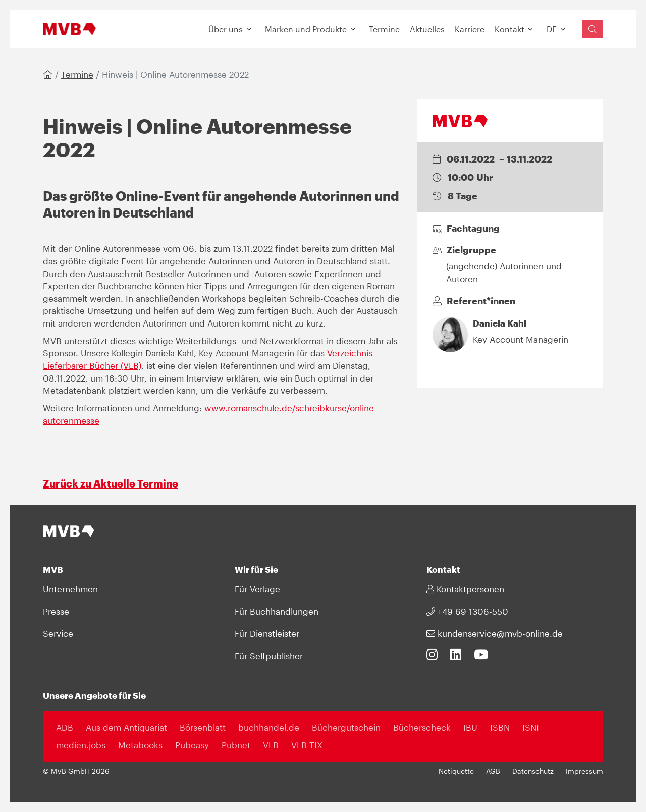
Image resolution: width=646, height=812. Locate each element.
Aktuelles (427, 29)
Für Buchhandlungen (277, 611)
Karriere (470, 29)
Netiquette (456, 771)
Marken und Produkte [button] (306, 29)
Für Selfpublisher (269, 656)
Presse (56, 611)
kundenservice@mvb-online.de (495, 633)
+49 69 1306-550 (467, 611)
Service (58, 633)
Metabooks (140, 745)
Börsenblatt (203, 727)
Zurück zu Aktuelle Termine (111, 483)
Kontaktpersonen (465, 589)
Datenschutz (533, 771)
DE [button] (552, 29)
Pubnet (236, 745)
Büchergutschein (346, 727)
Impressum (584, 771)
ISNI (531, 727)
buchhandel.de (269, 727)
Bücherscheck (422, 727)
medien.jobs (81, 745)
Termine (384, 29)
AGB (493, 771)
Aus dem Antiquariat (126, 727)
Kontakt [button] (509, 29)
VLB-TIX (307, 745)
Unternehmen (70, 589)
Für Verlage (257, 589)
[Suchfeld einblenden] (593, 29)
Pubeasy (192, 745)
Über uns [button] (226, 29)
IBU (470, 727)
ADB (65, 727)
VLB (271, 745)
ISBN (500, 727)
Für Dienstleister (267, 633)
